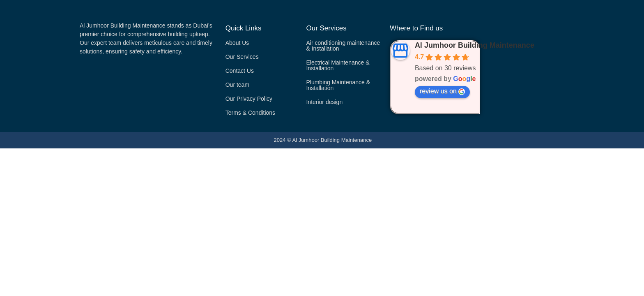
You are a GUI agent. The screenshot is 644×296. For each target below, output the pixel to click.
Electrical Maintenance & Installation (338, 65)
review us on (442, 91)
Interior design (324, 102)
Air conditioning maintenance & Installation (343, 46)
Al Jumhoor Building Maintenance (475, 45)
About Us (237, 43)
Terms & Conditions (250, 113)
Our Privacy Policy (249, 99)
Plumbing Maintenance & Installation (338, 85)
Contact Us (240, 71)
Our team (237, 85)
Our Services (242, 57)
